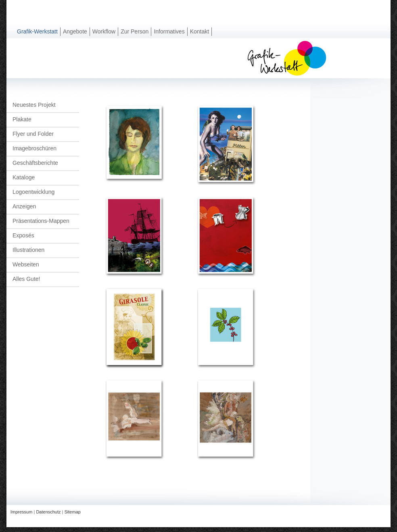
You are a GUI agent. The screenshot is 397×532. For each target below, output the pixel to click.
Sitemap (73, 512)
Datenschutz (48, 512)
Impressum (21, 512)
